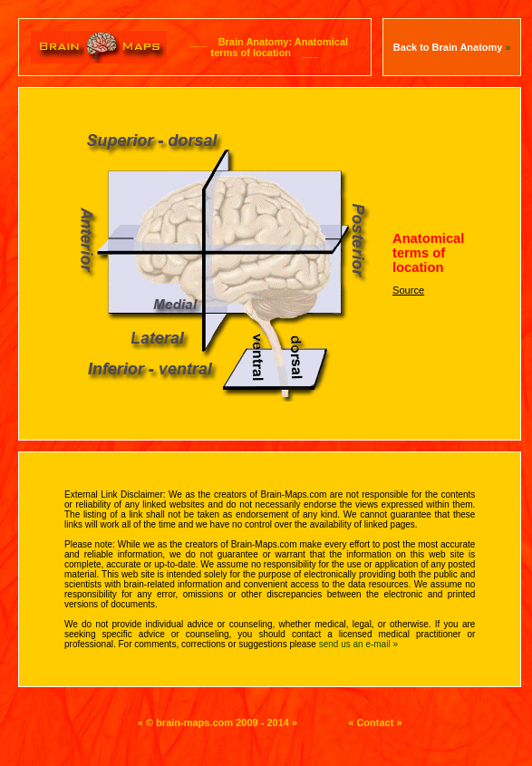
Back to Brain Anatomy (452, 47)
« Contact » (375, 722)
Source (408, 290)
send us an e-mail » (358, 644)
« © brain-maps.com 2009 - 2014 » (218, 722)
